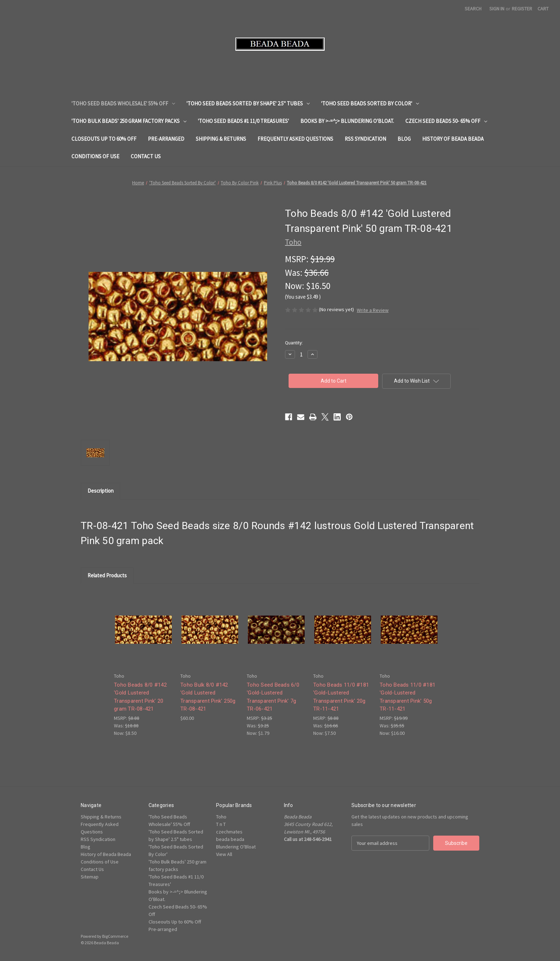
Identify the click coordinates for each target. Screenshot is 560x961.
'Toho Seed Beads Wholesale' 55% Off (123, 103)
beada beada (230, 839)
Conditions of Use (95, 156)
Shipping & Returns (221, 139)
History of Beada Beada (453, 139)
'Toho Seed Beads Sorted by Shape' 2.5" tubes (248, 103)
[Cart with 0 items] (543, 9)
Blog (404, 139)
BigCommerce (115, 936)
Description (101, 491)
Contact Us (146, 156)
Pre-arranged (166, 139)
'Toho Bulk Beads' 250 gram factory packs (129, 121)
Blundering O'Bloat (236, 847)
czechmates (229, 832)
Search (473, 9)
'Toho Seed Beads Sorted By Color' (370, 103)
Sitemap (90, 877)
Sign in (497, 9)
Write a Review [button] (373, 310)
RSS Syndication (365, 139)
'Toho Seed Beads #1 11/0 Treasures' (243, 121)
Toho (221, 817)
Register (522, 9)
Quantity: (294, 343)
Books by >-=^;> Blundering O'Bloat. (347, 121)
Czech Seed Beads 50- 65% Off (446, 121)
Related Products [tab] (107, 575)
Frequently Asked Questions (295, 139)
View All (224, 854)
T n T (221, 824)
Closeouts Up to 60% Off (104, 139)
